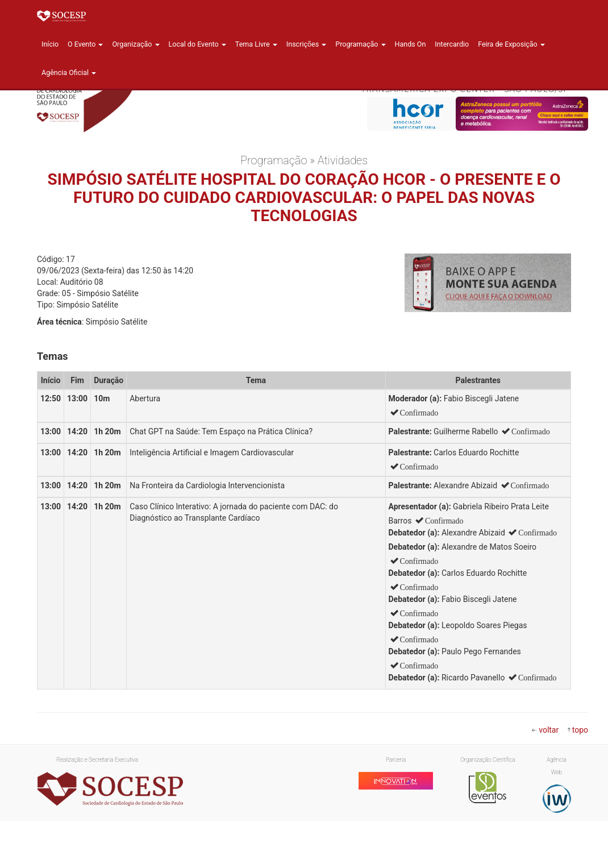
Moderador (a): (415, 398)
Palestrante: (410, 431)
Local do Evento (197, 44)
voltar (549, 730)
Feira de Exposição (511, 44)
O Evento (85, 44)
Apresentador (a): (420, 506)
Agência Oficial (69, 72)
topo (580, 730)
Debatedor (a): (414, 533)
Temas (53, 356)
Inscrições (306, 44)
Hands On (411, 44)
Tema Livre (256, 44)
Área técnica (59, 322)
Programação (360, 44)
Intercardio (452, 44)
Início (50, 44)
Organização (136, 44)
